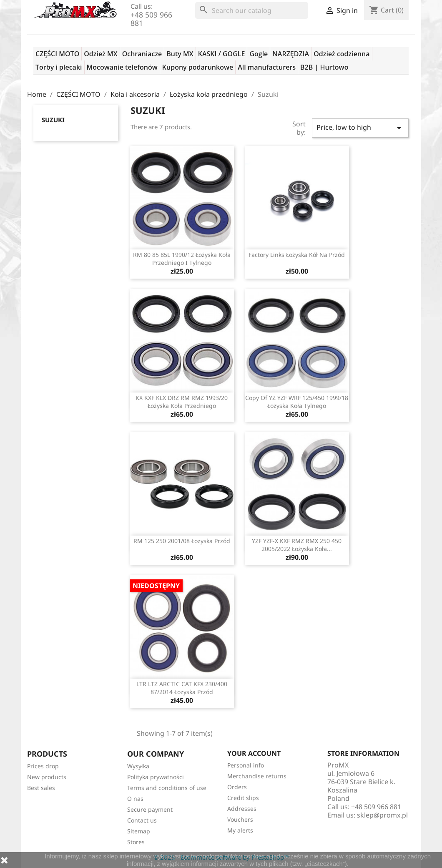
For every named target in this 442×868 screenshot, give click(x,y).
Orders (237, 787)
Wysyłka (138, 766)
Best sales (41, 788)
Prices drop (43, 766)
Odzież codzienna (342, 54)
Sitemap (139, 831)
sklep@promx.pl (382, 815)
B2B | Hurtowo (324, 67)
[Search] (252, 10)
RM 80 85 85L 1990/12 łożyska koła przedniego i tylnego (182, 259)
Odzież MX (100, 54)
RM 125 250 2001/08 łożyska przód (182, 541)
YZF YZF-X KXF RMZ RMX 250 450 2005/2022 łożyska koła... (297, 545)
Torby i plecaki (59, 67)
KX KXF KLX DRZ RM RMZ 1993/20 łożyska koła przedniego (182, 402)
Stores (136, 842)
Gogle (259, 54)
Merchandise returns (257, 776)
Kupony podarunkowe (198, 67)
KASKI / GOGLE (222, 54)
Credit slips (243, 798)
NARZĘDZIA (291, 54)
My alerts (240, 830)
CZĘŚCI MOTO (57, 54)
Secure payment (150, 809)
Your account (254, 753)
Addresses (242, 809)
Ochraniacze (142, 54)
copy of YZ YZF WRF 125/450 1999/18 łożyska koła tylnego (297, 402)
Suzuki (53, 120)
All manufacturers (267, 67)
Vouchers (240, 819)
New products (47, 777)
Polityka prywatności (156, 777)
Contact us (142, 820)
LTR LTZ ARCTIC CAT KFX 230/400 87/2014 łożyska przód (182, 688)
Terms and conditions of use (167, 788)
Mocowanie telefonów (122, 67)
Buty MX (180, 54)
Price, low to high (360, 128)
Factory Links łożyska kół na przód (297, 255)
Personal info (246, 765)
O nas (135, 799)
